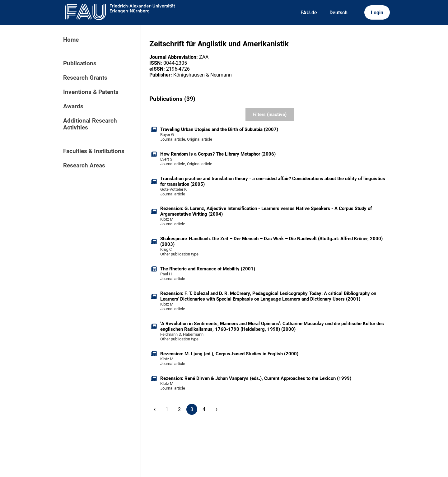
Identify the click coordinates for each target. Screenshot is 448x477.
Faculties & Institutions (94, 151)
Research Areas (84, 166)
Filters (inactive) (270, 115)
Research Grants (85, 78)
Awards (73, 106)
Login (377, 13)
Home (71, 40)
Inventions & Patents (91, 92)
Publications (80, 63)
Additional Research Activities (90, 124)
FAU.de (309, 13)
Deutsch (338, 13)
